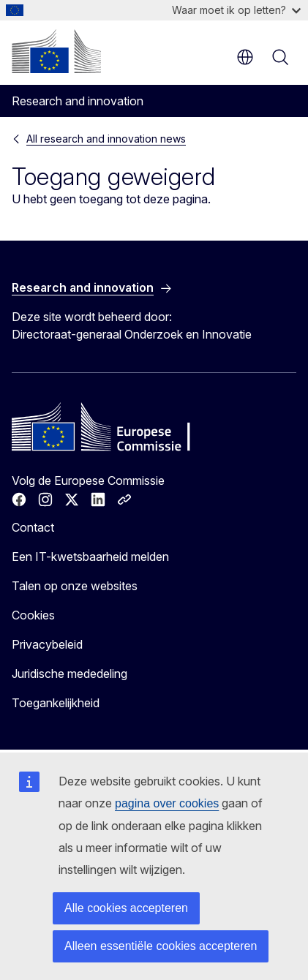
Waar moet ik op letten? (236, 10)
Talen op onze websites (75, 586)
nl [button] (245, 57)
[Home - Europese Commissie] (56, 51)
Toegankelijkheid (56, 703)
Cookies (33, 615)
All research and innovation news (106, 139)
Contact (33, 527)
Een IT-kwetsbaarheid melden (90, 557)
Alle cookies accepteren (126, 908)
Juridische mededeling (70, 674)
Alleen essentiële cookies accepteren (161, 946)
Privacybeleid (47, 644)
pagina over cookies (167, 803)
